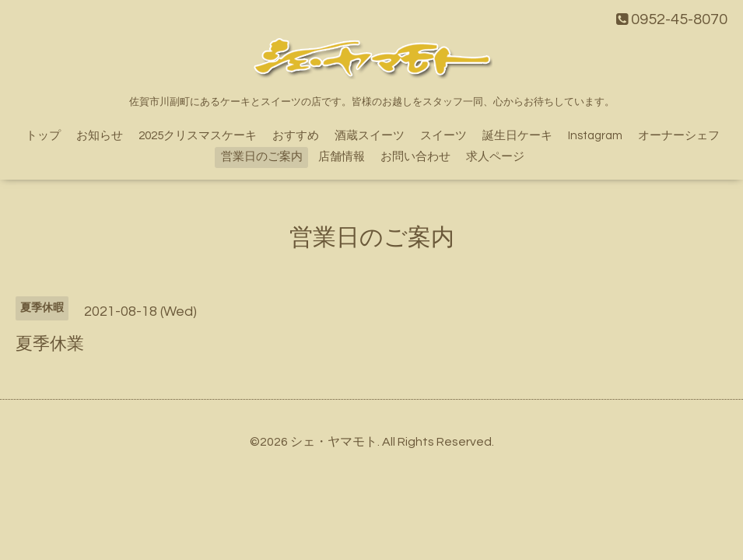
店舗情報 (342, 157)
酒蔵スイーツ (370, 136)
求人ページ (495, 157)
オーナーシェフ (679, 136)
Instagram (595, 136)
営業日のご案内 (262, 157)
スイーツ (443, 136)
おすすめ (296, 136)
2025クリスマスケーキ (198, 136)
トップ (43, 136)
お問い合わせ (415, 157)
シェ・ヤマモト (334, 442)
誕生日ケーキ (517, 136)
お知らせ (100, 136)
